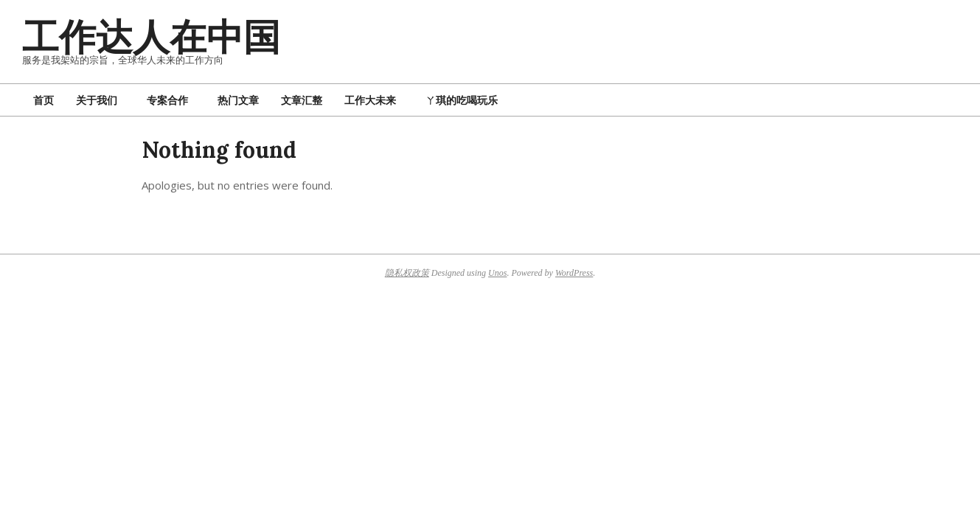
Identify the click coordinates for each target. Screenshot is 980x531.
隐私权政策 (407, 273)
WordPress (574, 273)
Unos (497, 273)
